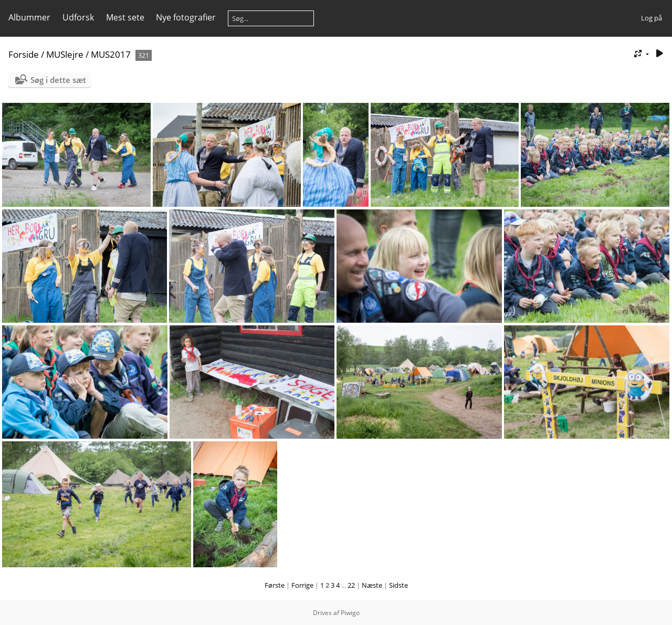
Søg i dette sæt (58, 80)
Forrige (302, 585)
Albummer (29, 17)
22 (351, 585)
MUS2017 (111, 54)
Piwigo (350, 613)
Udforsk (78, 17)
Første (275, 585)
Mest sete (125, 17)
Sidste (398, 585)
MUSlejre (65, 54)
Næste (372, 585)
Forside (24, 54)
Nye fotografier (186, 17)
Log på (652, 18)
